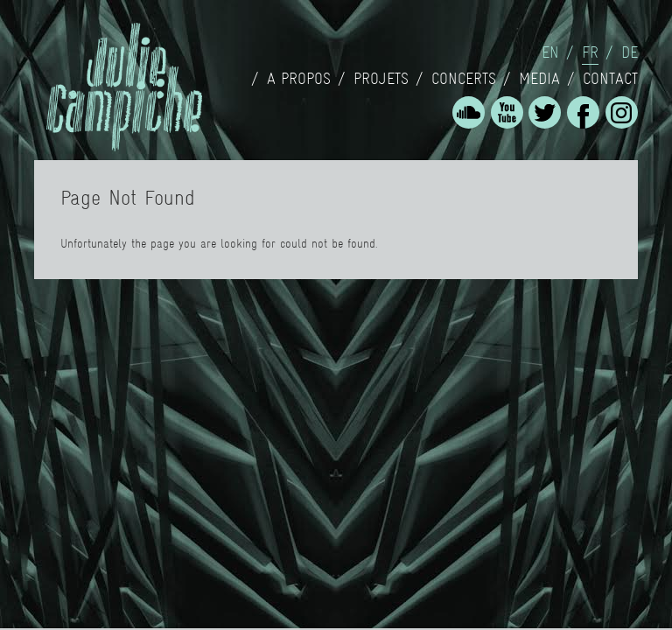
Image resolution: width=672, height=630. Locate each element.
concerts (464, 79)
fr (590, 52)
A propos (299, 79)
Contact (610, 79)
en (550, 52)
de (630, 52)
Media (539, 79)
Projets (381, 79)
